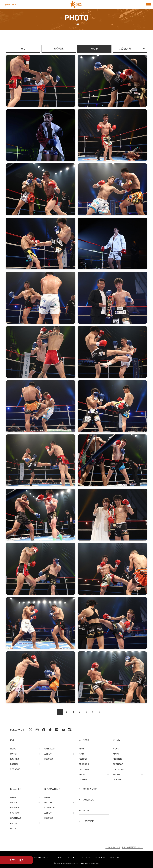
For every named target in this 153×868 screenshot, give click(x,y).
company (100, 857)
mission (115, 857)
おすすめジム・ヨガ (113, 846)
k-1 (88, 789)
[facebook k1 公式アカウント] (44, 730)
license (49, 759)
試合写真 (59, 49)
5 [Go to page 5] (86, 712)
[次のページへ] (93, 712)
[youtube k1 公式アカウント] (63, 730)
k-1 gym (84, 810)
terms (59, 857)
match (14, 754)
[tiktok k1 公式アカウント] (50, 730)
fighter (14, 759)
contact (72, 857)
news (13, 749)
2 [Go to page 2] (66, 712)
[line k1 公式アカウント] (57, 730)
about (48, 754)
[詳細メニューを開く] (149, 4)
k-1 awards (86, 799)
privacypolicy (42, 857)
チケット (17, 860)
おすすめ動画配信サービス (132, 846)
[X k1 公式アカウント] (30, 730)
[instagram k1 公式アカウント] (37, 730)
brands (14, 764)
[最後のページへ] (100, 712)
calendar (50, 749)
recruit (86, 857)
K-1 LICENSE (86, 821)
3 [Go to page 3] (73, 712)
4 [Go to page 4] (80, 712)
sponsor (15, 769)
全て (23, 49)
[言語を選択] (9, 4)
